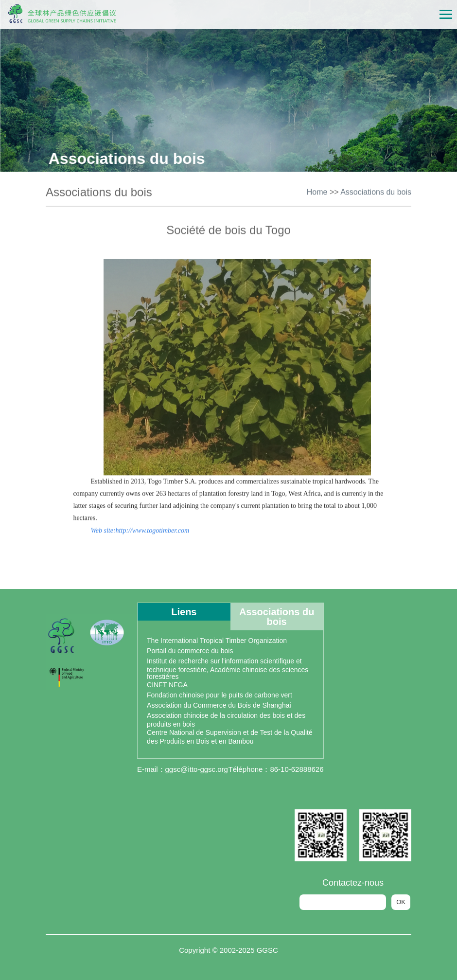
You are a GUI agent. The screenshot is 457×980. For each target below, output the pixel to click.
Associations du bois (376, 191)
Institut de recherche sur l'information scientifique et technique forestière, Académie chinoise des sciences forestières (228, 669)
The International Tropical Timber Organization (217, 641)
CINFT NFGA (167, 685)
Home (317, 191)
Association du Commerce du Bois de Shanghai (219, 705)
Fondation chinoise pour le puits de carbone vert (220, 695)
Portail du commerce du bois (190, 651)
